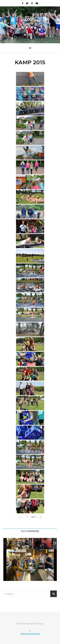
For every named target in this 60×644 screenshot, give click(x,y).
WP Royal (38, 623)
